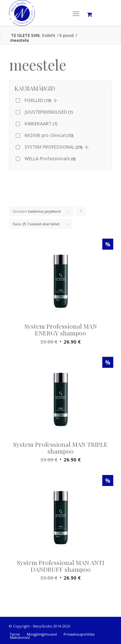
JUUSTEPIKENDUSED (49, 112)
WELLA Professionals (50, 158)
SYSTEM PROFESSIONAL (53, 147)
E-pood (67, 35)
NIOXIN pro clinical (49, 135)
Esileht (49, 35)
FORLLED (38, 100)
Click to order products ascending (81, 213)
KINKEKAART (41, 124)
